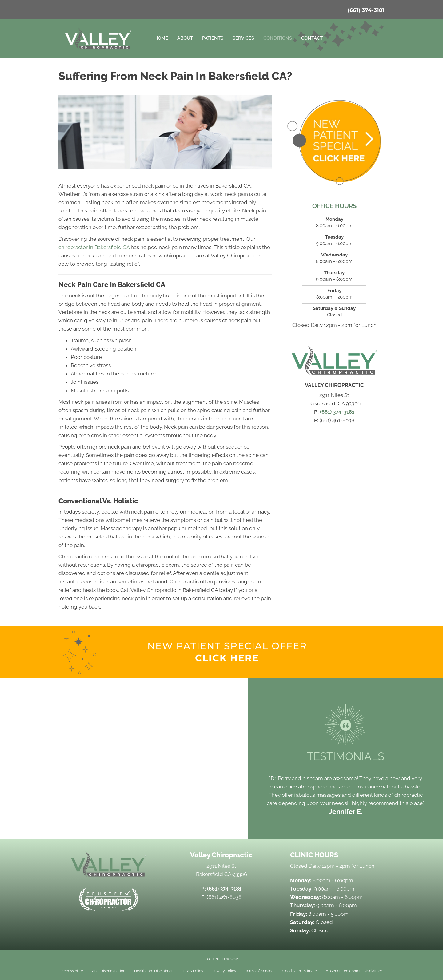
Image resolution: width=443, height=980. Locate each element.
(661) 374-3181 (366, 10)
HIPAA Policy (192, 971)
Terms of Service (259, 971)
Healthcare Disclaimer (153, 971)
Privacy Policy (224, 971)
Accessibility (72, 971)
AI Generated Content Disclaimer (354, 971)
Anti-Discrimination (109, 971)
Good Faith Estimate (300, 971)
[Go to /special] (227, 652)
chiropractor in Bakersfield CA (94, 247)
